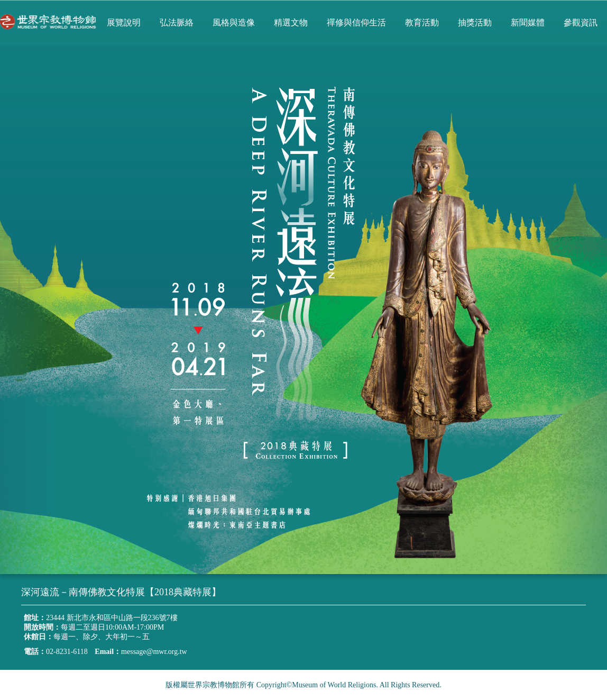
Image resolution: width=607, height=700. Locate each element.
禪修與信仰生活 (356, 22)
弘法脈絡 (177, 22)
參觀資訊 (581, 22)
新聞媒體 (528, 22)
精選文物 (291, 22)
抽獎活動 (475, 22)
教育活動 (422, 22)
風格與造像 (234, 22)
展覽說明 (124, 22)
